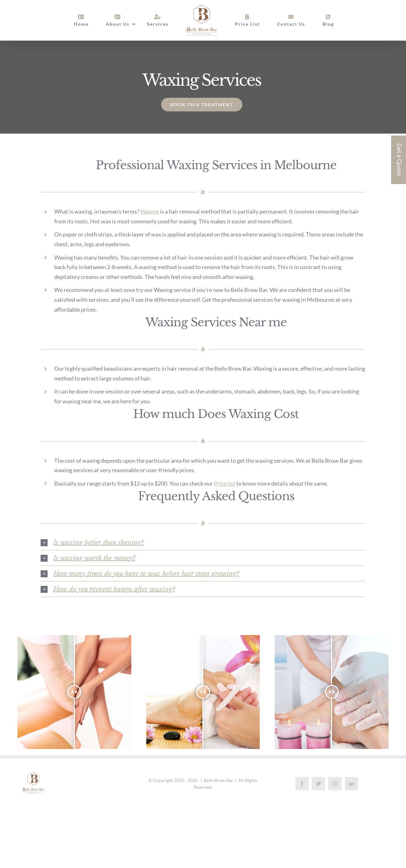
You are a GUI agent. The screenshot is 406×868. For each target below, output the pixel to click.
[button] (203, 542)
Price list (225, 483)
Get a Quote (399, 160)
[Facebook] (302, 784)
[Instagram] (335, 784)
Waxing (150, 211)
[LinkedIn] (351, 784)
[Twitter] (318, 784)
